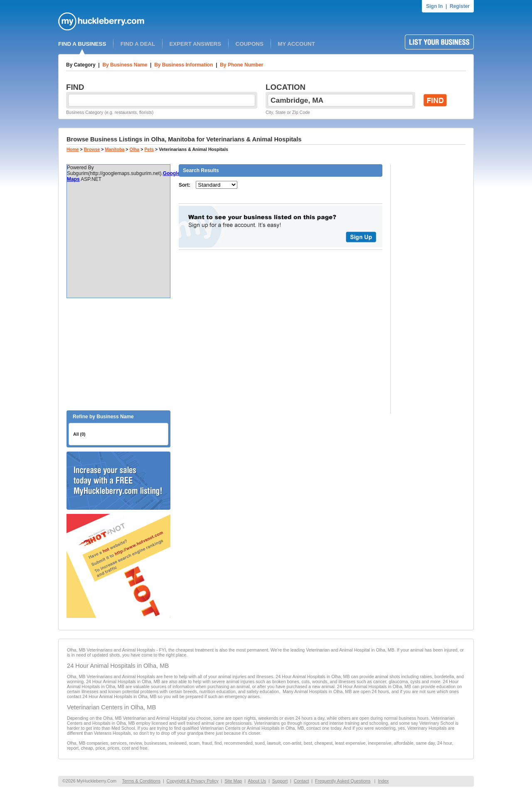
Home (73, 149)
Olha (135, 149)
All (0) (79, 434)
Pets (149, 149)
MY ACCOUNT (296, 44)
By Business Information (183, 65)
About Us (257, 781)
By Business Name (125, 65)
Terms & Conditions (141, 781)
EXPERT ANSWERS (195, 44)
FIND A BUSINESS (82, 44)
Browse (92, 149)
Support (280, 781)
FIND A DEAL (138, 44)
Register (460, 6)
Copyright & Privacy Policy (193, 781)
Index (383, 781)
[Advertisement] (118, 354)
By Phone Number (241, 65)
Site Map (233, 781)
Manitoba (115, 149)
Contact (302, 781)
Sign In (434, 6)
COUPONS (250, 44)
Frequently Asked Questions (343, 781)
